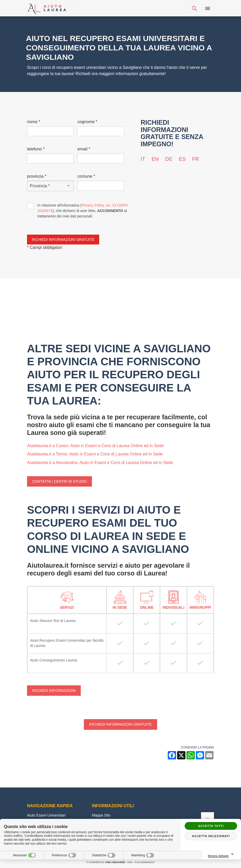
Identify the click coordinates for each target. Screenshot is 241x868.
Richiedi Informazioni (54, 691)
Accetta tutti (211, 826)
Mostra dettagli (223, 854)
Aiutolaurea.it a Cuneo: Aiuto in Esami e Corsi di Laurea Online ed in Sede (95, 446)
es (182, 159)
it (143, 159)
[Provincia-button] (50, 186)
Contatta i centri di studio (59, 481)
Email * (84, 149)
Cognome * (87, 122)
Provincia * (37, 176)
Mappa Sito (101, 815)
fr (195, 159)
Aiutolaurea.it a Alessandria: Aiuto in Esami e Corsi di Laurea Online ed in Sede (100, 463)
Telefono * (36, 149)
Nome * (34, 122)
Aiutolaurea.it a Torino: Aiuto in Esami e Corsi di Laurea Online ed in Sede (95, 454)
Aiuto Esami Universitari (46, 815)
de (169, 159)
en (155, 159)
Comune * (86, 176)
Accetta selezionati (211, 836)
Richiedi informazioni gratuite (121, 724)
